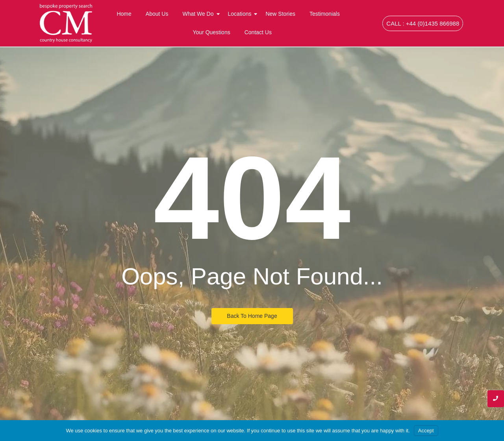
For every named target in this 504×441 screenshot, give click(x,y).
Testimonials (325, 14)
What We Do (199, 14)
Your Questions (211, 32)
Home (124, 14)
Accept (426, 431)
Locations (241, 14)
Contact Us (258, 32)
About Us (157, 14)
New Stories (280, 14)
